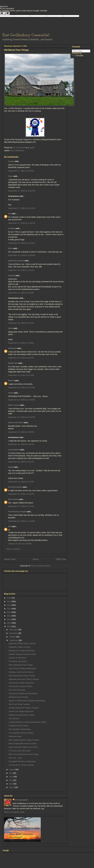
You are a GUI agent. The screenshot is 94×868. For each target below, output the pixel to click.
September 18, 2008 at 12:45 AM (22, 255)
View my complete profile (14, 812)
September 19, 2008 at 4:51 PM (21, 482)
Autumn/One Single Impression (21, 683)
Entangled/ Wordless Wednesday (22, 761)
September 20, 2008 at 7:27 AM (21, 506)
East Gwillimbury (17, 150)
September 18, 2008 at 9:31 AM (21, 375)
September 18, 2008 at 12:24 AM (22, 243)
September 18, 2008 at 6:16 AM (21, 323)
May (11, 780)
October (13, 637)
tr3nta (11, 393)
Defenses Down (15, 736)
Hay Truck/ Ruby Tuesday (19, 704)
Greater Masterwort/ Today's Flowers (24, 708)
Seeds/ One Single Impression (21, 711)
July (11, 773)
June (11, 777)
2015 (9, 601)
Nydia (11, 467)
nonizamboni (14, 450)
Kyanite (11, 275)
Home (36, 559)
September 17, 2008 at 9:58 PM (21, 171)
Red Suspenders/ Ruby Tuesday (22, 676)
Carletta (12, 228)
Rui (10, 526)
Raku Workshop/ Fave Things (21, 665)
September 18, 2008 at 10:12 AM (22, 387)
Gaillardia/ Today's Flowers (20, 647)
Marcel (11, 381)
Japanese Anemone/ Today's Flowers (24, 679)
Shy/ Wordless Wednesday (20, 729)
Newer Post (10, 559)
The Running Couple (17, 512)
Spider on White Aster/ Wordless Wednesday (27, 701)
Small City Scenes (16, 261)
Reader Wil (13, 363)
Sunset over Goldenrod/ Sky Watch (23, 694)
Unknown (12, 348)
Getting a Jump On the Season (21, 672)
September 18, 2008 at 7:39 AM (21, 343)
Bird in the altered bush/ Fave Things (24, 754)
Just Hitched (14, 719)
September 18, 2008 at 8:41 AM (21, 358)
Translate (78, 56)
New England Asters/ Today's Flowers (24, 740)
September (14, 640)
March (12, 787)
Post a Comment (13, 549)
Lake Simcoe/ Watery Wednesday (22, 668)
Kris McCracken (15, 487)
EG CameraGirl (21, 800)
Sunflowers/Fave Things (18, 726)
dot (10, 214)
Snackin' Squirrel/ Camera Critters (22, 654)
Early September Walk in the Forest (23, 747)
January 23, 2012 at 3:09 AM (20, 544)
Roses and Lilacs (16, 422)
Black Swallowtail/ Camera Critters (23, 744)
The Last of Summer (17, 690)
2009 (9, 623)
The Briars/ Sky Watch (18, 661)
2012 (9, 612)
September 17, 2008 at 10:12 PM (22, 191)
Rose (10, 248)
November (14, 633)
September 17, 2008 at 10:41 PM (22, 208)
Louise (11, 161)
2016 (9, 598)
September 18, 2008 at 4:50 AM (21, 293)
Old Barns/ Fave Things (18, 697)
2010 (9, 619)
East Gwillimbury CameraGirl (26, 35)
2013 (9, 609)
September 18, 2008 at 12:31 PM (22, 417)
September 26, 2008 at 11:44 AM (22, 521)
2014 (9, 605)
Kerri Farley (13, 499)
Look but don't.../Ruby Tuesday (21, 765)
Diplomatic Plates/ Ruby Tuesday (22, 643)
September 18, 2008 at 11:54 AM (22, 400)
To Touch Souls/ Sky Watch (20, 751)
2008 (9, 627)
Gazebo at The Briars (17, 658)
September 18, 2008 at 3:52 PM (21, 444)
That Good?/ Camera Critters (20, 686)
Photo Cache (14, 405)
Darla (10, 328)
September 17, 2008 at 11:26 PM (22, 223)
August (12, 769)
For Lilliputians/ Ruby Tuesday (21, 733)
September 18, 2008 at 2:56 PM (21, 432)
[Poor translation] (7, 13)
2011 (9, 616)
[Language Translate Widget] (81, 51)
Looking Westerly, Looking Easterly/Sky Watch (27, 722)
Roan (10, 176)
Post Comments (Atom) (41, 566)
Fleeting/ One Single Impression (22, 651)
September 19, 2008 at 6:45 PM (21, 494)
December (14, 630)
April (11, 784)
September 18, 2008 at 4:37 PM (21, 462)
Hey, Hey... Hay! (15, 758)
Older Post (61, 559)
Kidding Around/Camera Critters (22, 715)
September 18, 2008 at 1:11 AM (21, 270)
